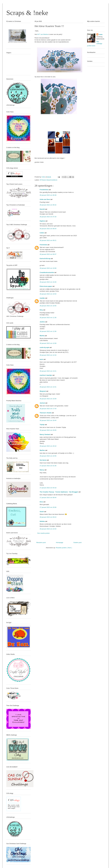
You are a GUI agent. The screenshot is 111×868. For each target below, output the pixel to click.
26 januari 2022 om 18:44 (48, 420)
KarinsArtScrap (45, 259)
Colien (42, 233)
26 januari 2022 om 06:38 (48, 195)
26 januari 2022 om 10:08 (48, 268)
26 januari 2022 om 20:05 (48, 430)
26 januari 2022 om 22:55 (48, 456)
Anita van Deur (45, 199)
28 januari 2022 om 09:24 (48, 517)
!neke (101, 34)
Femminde (44, 245)
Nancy (42, 470)
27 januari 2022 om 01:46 (48, 466)
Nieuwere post (41, 542)
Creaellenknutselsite (47, 272)
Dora (42, 502)
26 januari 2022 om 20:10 (48, 446)
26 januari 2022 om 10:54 (48, 294)
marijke (42, 298)
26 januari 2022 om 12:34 (48, 355)
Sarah (42, 512)
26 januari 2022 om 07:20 (48, 217)
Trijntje (42, 425)
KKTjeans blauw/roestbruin (49, 180)
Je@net (43, 403)
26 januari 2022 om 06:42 (48, 205)
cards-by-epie (45, 347)
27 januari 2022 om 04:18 (48, 488)
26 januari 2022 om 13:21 (48, 371)
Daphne (43, 221)
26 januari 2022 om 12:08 (48, 343)
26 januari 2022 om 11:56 (48, 331)
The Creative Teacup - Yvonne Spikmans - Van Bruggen (59, 492)
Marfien (43, 450)
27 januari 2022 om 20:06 (48, 507)
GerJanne (43, 460)
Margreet (43, 391)
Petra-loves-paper (46, 286)
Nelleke (42, 521)
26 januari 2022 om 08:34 (48, 229)
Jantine (42, 322)
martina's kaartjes (46, 375)
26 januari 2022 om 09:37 (48, 254)
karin (42, 359)
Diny (41, 310)
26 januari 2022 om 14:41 (48, 387)
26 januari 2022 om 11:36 (48, 318)
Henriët (42, 209)
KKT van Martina (43, 34)
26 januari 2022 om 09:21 (48, 240)
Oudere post (77, 542)
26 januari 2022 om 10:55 (48, 306)
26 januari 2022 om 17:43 (48, 409)
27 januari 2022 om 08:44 (48, 498)
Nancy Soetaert (45, 434)
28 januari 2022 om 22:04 (48, 529)
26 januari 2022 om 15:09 (48, 399)
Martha (42, 336)
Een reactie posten (44, 533)
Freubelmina (44, 190)
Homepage (60, 542)
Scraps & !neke (27, 13)
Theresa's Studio (46, 413)
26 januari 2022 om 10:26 (48, 282)
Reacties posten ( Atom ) (64, 548)
